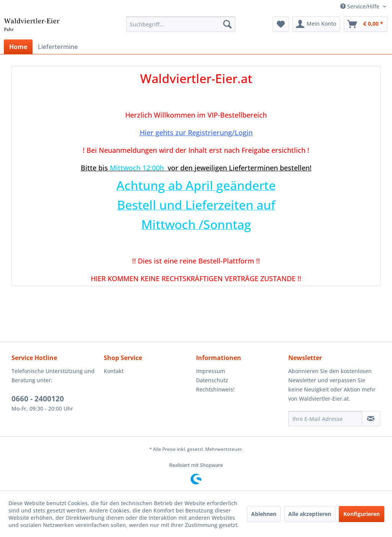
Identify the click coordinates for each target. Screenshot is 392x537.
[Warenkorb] (366, 24)
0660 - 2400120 (38, 399)
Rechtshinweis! (215, 389)
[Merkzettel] (281, 24)
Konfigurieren (362, 514)
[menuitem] (181, 24)
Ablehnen (264, 514)
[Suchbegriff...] (181, 24)
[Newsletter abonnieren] (371, 419)
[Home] (18, 47)
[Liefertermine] (58, 47)
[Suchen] (227, 24)
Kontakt (114, 371)
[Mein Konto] (316, 24)
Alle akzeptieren (310, 514)
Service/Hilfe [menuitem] (361, 6)
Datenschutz (212, 380)
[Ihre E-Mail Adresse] (325, 419)
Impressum (211, 371)
